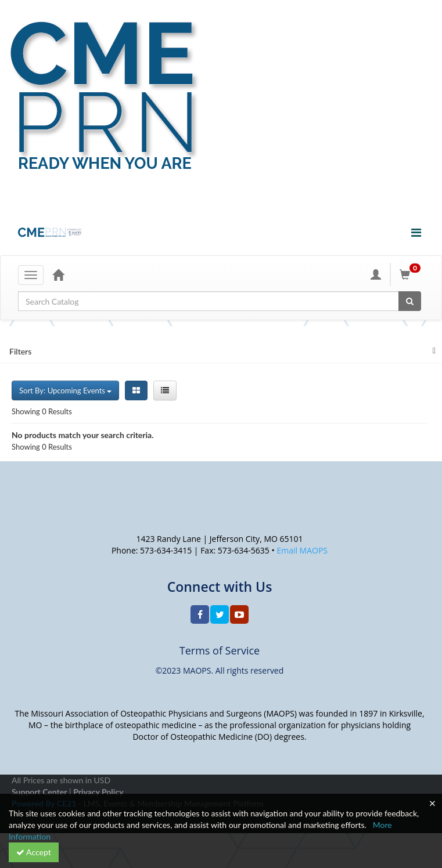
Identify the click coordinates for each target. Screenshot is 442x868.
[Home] (58, 274)
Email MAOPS (302, 550)
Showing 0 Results (42, 411)
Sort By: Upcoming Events (65, 390)
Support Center (39, 792)
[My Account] (376, 274)
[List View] (165, 390)
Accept (34, 852)
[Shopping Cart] (412, 274)
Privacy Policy (98, 792)
